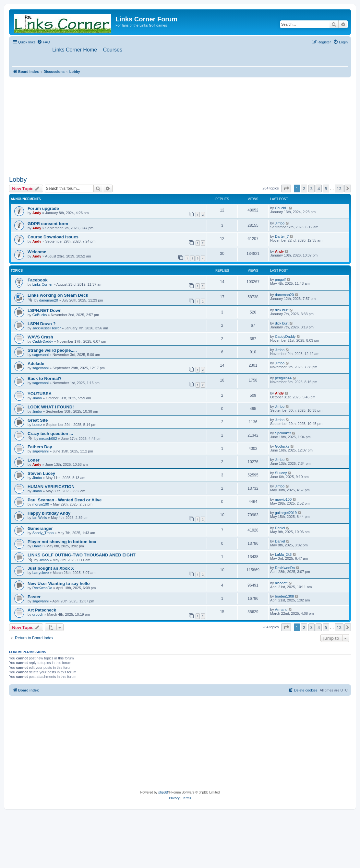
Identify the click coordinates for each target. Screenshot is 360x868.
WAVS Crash (40, 337)
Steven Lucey (41, 474)
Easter (34, 597)
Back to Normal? (45, 379)
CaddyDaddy (43, 342)
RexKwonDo (285, 568)
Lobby (18, 179)
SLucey (281, 473)
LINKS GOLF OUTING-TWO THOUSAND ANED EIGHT (82, 555)
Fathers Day (40, 447)
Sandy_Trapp (43, 533)
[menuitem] (43, 42)
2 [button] (304, 188)
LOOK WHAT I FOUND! (51, 407)
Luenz (37, 425)
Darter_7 (282, 236)
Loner (34, 460)
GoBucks (40, 315)
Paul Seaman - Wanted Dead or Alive (65, 500)
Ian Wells (40, 518)
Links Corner (42, 285)
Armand (281, 610)
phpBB (163, 793)
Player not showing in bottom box (62, 542)
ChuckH (281, 208)
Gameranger (40, 529)
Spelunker (283, 433)
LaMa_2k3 (283, 555)
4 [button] (319, 188)
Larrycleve (41, 573)
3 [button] (312, 188)
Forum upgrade (43, 209)
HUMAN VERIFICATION (51, 487)
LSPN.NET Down (45, 311)
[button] (286, 188)
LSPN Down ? (42, 324)
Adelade (36, 364)
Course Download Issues (53, 237)
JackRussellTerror (47, 328)
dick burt (282, 310)
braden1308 (285, 597)
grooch (38, 615)
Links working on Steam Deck (58, 296)
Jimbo (280, 223)
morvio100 (41, 505)
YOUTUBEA (40, 394)
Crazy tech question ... (50, 434)
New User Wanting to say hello (59, 584)
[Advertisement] (180, 125)
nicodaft (281, 583)
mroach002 (48, 439)
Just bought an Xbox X (51, 569)
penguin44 (283, 378)
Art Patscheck (42, 610)
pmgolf (280, 280)
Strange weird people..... (52, 351)
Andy (37, 213)
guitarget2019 (286, 513)
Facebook (38, 280)
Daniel (280, 528)
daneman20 (49, 301)
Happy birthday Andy (49, 514)
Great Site (38, 421)
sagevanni (41, 355)
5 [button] (326, 188)
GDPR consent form (48, 224)
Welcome (37, 252)
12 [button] (339, 188)
